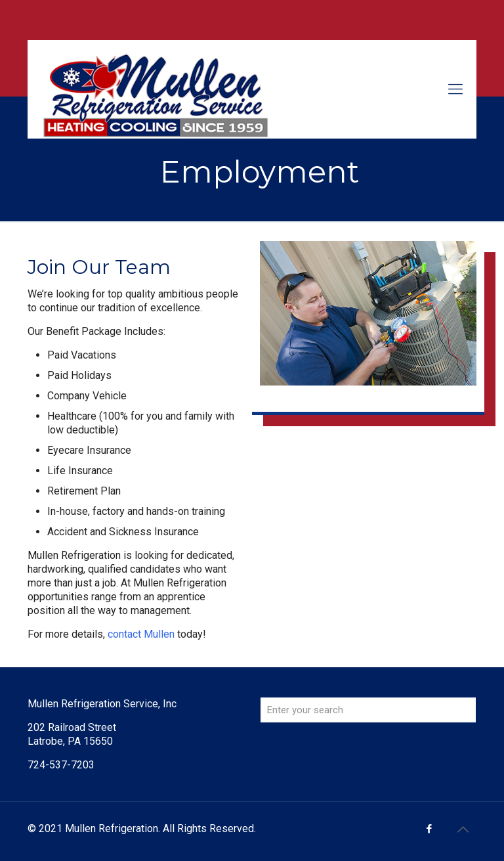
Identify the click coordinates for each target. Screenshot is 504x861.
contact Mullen (141, 634)
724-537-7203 (61, 765)
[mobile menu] (455, 89)
